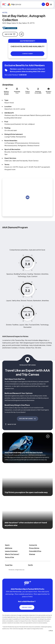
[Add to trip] (28, 197)
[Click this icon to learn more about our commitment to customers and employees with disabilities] (5, 576)
